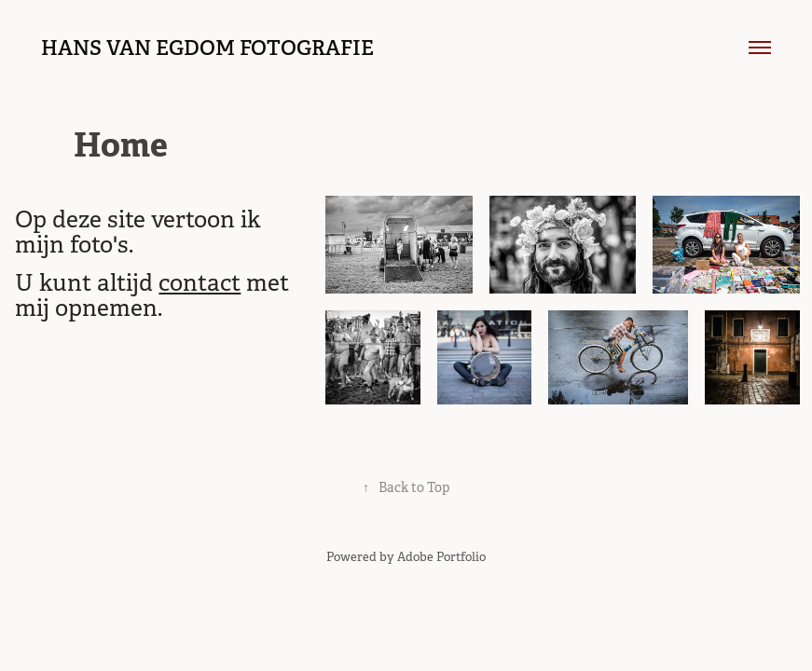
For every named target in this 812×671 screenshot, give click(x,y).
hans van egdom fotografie (207, 48)
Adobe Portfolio (441, 557)
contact (200, 283)
